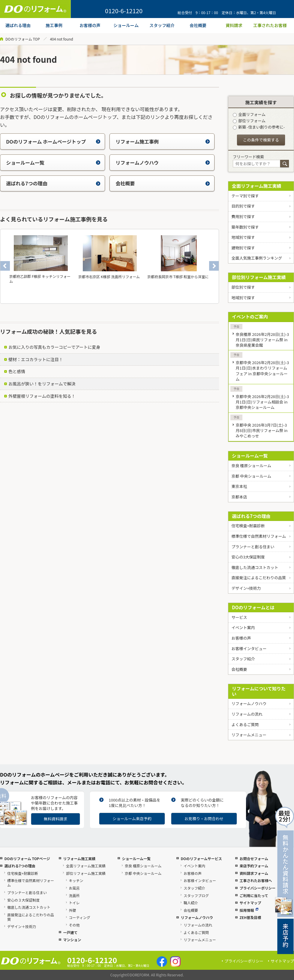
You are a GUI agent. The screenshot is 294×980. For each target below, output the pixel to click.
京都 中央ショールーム (251, 476)
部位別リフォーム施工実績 (259, 277)
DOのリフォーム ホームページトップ (53, 142)
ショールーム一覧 (53, 163)
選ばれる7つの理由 (53, 183)
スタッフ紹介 (243, 659)
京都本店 (239, 497)
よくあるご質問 (245, 724)
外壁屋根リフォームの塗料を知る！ (42, 396)
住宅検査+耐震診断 (248, 526)
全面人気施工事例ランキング (257, 258)
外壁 (73, 910)
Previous (5, 266)
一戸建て (70, 932)
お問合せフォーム (254, 858)
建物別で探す (243, 248)
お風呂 (74, 888)
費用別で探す (243, 216)
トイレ (74, 903)
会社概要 (163, 183)
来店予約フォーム (254, 866)
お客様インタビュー (249, 648)
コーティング (80, 917)
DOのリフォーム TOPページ (27, 858)
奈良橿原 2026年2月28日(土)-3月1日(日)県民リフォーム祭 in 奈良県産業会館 (262, 340)
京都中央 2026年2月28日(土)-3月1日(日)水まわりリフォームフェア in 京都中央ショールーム (262, 371)
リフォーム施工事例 (163, 142)
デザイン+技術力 (246, 588)
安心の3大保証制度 (248, 557)
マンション (72, 940)
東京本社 (239, 486)
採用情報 (249, 910)
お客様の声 (241, 638)
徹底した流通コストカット (255, 567)
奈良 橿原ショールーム (251, 466)
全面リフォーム (249, 114)
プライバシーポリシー (257, 888)
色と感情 (17, 371)
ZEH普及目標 (250, 917)
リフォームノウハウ (163, 163)
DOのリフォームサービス (201, 858)
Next (214, 266)
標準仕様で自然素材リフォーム (259, 536)
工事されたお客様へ (256, 880)
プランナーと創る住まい (253, 547)
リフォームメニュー (249, 735)
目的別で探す (243, 206)
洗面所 (74, 895)
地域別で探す (243, 237)
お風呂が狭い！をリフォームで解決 (42, 384)
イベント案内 (243, 627)
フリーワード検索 (248, 157)
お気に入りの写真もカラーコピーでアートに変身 (54, 347)
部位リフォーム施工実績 (86, 873)
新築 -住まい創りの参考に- (259, 127)
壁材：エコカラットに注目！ (36, 359)
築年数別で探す (245, 227)
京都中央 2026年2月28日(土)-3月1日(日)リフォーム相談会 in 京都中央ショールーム (262, 402)
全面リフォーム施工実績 (257, 186)
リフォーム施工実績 (79, 858)
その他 (74, 925)
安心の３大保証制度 (23, 900)
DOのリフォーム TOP (23, 39)
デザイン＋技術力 (22, 926)
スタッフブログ (196, 895)
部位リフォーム (249, 121)
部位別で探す (243, 287)
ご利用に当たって (254, 895)
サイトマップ (250, 903)
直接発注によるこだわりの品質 (259, 578)
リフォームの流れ (247, 714)
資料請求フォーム (254, 873)
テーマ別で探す (245, 196)
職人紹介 (191, 903)
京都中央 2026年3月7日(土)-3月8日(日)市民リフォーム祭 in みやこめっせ (261, 430)
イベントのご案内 (250, 317)
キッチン (76, 880)
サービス (239, 617)
